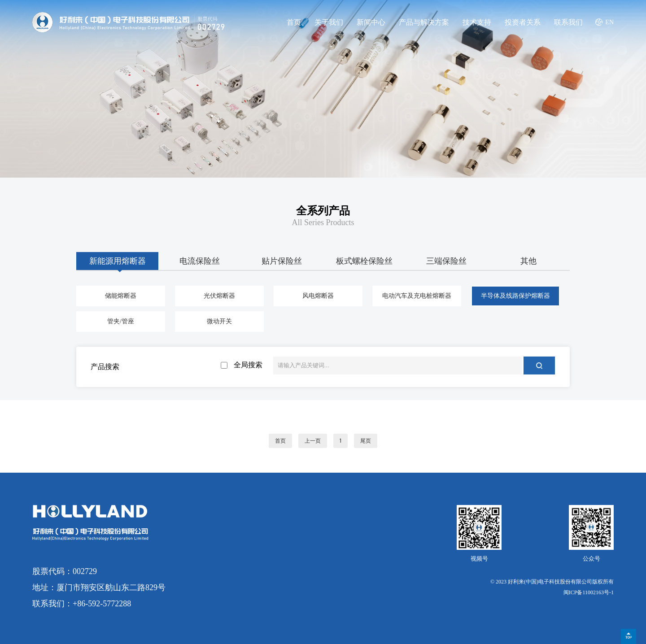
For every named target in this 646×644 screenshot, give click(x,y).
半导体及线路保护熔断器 (515, 296)
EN (609, 22)
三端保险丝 (446, 261)
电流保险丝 (200, 261)
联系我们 (568, 22)
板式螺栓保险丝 (364, 261)
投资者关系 (523, 22)
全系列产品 (323, 211)
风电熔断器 (318, 296)
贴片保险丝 (282, 261)
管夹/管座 (121, 321)
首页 (294, 22)
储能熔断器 (121, 296)
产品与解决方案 (424, 22)
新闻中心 (371, 22)
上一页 (313, 441)
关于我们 (329, 22)
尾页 (366, 441)
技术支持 (477, 22)
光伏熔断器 (219, 296)
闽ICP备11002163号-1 (589, 592)
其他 (528, 261)
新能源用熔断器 (118, 261)
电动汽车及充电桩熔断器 (417, 296)
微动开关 (219, 321)
